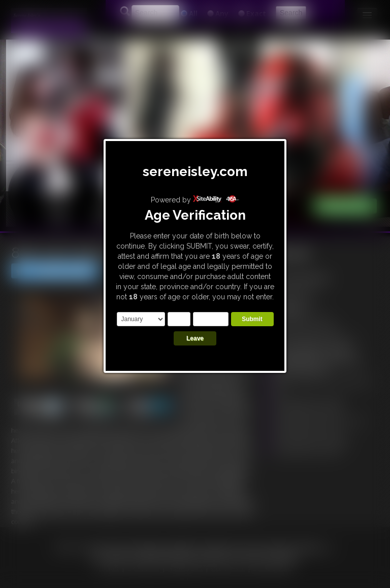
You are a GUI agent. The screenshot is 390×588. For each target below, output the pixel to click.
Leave (195, 338)
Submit (252, 319)
